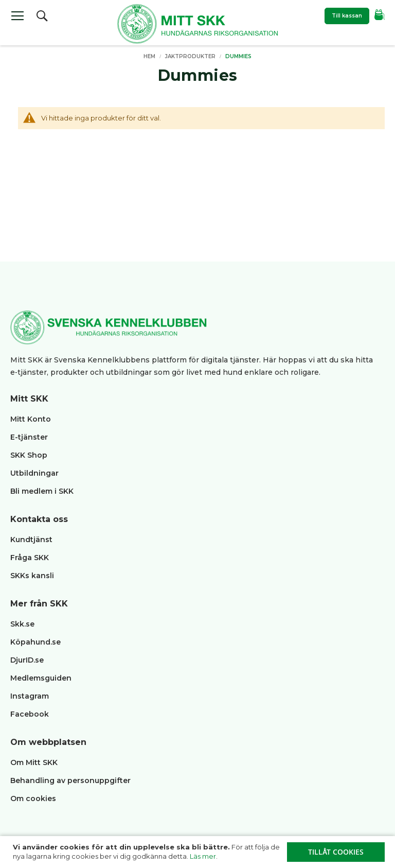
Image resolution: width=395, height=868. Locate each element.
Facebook (30, 714)
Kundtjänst (31, 540)
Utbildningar (34, 473)
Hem (150, 56)
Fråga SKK (30, 558)
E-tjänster (29, 437)
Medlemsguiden (42, 678)
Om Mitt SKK (34, 762)
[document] (199, 852)
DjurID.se (27, 660)
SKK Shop (29, 455)
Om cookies (33, 798)
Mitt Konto (31, 419)
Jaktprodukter (191, 56)
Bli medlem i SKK (42, 491)
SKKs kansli (32, 576)
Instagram (30, 696)
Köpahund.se (35, 642)
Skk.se (22, 624)
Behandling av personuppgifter (70, 780)
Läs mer (203, 856)
